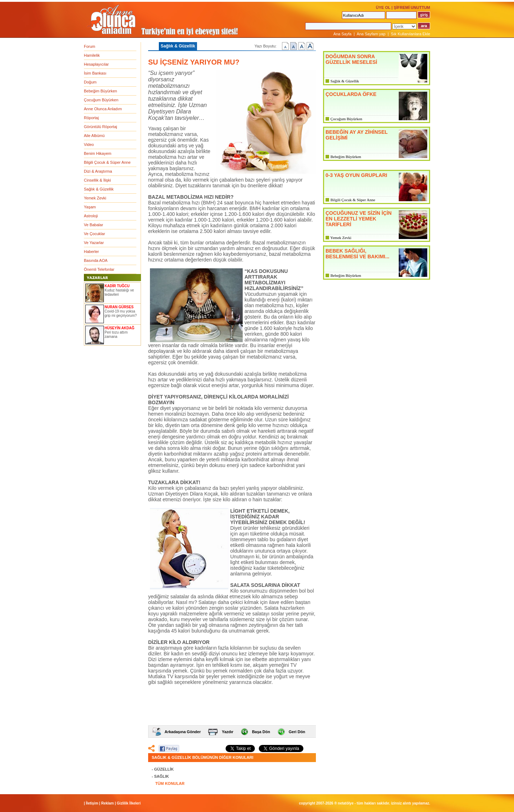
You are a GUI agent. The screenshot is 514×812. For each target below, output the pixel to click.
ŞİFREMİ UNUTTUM (412, 7)
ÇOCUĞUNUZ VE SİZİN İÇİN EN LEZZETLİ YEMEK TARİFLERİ (359, 219)
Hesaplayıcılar (96, 64)
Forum (90, 46)
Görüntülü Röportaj (100, 127)
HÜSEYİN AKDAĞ (120, 328)
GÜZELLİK (164, 769)
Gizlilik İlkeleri (129, 803)
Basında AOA (96, 260)
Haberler (91, 252)
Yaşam (90, 207)
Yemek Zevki (95, 198)
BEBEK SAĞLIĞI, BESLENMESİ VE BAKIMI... (357, 254)
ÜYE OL (383, 7)
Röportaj (91, 118)
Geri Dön (297, 732)
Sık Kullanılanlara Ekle (410, 34)
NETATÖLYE (346, 803)
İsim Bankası (95, 73)
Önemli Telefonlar (99, 269)
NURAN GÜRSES (119, 307)
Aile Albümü (94, 136)
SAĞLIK (162, 776)
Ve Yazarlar (94, 243)
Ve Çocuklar (94, 234)
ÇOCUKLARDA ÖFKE (351, 94)
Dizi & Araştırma (98, 171)
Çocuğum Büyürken (101, 100)
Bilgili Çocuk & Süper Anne (107, 162)
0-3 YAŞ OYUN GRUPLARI (356, 175)
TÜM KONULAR (170, 783)
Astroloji (91, 216)
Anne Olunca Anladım (103, 109)
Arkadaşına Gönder (183, 732)
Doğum (90, 82)
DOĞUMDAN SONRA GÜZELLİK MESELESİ (351, 59)
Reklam (107, 803)
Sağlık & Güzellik (99, 189)
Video (89, 144)
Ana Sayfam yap (371, 34)
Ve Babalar (94, 225)
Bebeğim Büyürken (100, 91)
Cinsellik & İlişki (97, 180)
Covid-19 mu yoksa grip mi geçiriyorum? (121, 313)
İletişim (92, 803)
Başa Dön (261, 732)
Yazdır (227, 732)
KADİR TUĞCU (117, 286)
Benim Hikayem (98, 153)
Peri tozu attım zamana (116, 334)
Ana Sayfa (342, 34)
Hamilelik (92, 55)
